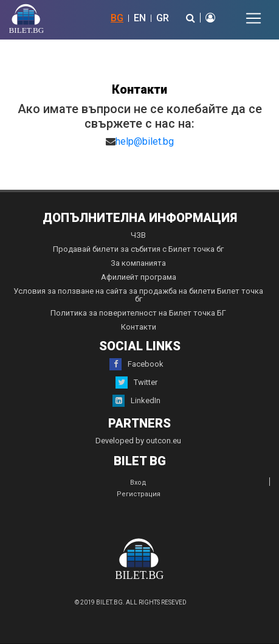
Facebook (136, 364)
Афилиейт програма (139, 277)
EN (140, 18)
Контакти (139, 327)
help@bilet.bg (145, 141)
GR (163, 18)
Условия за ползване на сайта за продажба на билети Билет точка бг (138, 295)
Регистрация (139, 494)
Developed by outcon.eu (138, 441)
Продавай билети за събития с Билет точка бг (138, 249)
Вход (138, 483)
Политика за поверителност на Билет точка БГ (138, 313)
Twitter (136, 383)
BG (117, 18)
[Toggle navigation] (253, 18)
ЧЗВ (138, 235)
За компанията (138, 263)
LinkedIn (136, 401)
